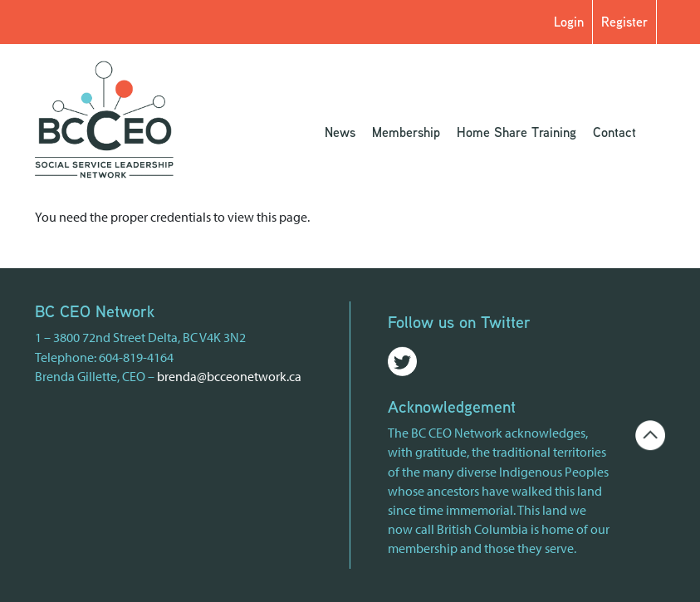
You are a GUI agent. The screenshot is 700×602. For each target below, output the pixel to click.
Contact (614, 132)
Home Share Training (516, 132)
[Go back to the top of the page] (650, 433)
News (340, 132)
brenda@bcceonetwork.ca (229, 376)
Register (624, 22)
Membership (406, 132)
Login (569, 22)
